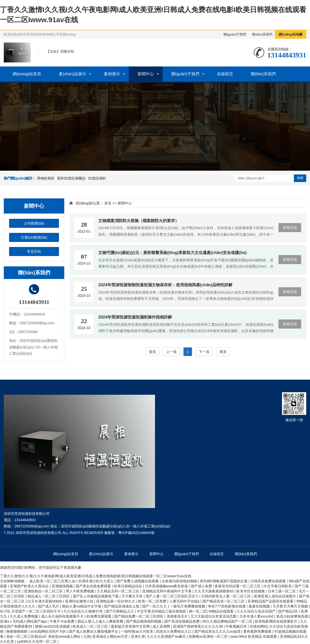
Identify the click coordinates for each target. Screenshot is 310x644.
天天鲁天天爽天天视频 (291, 606)
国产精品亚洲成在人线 (122, 606)
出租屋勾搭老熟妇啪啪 (180, 581)
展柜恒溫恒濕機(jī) (71, 178)
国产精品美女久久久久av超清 (218, 631)
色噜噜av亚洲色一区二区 (209, 636)
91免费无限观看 (99, 616)
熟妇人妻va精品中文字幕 (82, 606)
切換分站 (67, 51)
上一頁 (171, 352)
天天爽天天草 (133, 596)
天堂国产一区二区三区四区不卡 (37, 611)
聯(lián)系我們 (262, 34)
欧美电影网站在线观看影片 (277, 621)
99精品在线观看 (222, 611)
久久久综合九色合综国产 (257, 611)
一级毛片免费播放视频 (188, 606)
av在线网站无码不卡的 (49, 631)
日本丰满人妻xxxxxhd (257, 616)
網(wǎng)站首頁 (27, 74)
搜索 (300, 178)
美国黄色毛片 (178, 616)
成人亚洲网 (162, 626)
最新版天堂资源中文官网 (131, 626)
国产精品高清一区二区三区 (224, 601)
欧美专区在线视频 (251, 591)
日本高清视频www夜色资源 (167, 586)
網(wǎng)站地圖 (291, 34)
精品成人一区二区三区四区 (49, 596)
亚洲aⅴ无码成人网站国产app (24, 621)
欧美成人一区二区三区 (91, 626)
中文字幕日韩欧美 (278, 586)
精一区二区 (198, 611)
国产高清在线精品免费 (182, 621)
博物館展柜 (46, 178)
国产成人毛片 (49, 606)
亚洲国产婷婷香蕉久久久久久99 (198, 626)
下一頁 (204, 352)
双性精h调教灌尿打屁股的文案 (224, 581)
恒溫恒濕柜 (97, 178)
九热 (87, 636)
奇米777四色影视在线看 (227, 606)
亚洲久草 (138, 636)
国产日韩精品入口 (120, 611)
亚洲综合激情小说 (80, 601)
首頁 (108, 203)
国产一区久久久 (155, 606)
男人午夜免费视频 (80, 591)
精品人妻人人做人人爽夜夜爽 (101, 621)
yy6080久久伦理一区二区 (37, 641)
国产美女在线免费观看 (94, 586)
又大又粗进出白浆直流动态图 (214, 616)
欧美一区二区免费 (153, 601)
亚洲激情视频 (63, 586)
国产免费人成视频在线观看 (138, 581)
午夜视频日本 (237, 626)
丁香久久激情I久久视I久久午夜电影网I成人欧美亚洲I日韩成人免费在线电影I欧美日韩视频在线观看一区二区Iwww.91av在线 (96, 576)
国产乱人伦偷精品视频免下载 (96, 596)
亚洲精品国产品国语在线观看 (271, 601)
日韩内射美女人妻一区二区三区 (227, 596)
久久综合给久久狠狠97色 (84, 611)
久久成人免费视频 (24, 616)
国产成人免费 (202, 586)
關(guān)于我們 (235, 34)
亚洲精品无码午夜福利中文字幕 (167, 591)
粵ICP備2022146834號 (136, 533)
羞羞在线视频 (260, 606)
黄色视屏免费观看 (258, 631)
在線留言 (225, 74)
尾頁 (223, 352)
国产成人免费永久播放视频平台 (94, 631)
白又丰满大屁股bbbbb (45, 601)
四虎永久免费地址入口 (174, 631)
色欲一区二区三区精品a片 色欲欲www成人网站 (44, 636)
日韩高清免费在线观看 (269, 581)
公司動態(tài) (34, 223)
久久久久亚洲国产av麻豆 (167, 636)
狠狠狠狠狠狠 (17, 631)
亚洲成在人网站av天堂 (111, 636)
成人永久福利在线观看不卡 (63, 616)
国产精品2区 (289, 611)
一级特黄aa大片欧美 (137, 631)
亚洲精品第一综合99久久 (116, 601)
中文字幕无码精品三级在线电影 (162, 611)
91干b (5, 611)
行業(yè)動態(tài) (34, 237)
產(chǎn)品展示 (72, 74)
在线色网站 (259, 626)
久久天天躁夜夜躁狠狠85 (214, 591)
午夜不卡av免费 (63, 621)
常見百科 (34, 252)
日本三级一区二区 (282, 591)
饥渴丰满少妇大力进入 (97, 581)
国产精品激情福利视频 (144, 621)
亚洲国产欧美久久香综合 (30, 586)
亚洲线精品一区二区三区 (44, 591)
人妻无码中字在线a (185, 601)
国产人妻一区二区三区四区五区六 (173, 596)
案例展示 (112, 74)
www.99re (238, 636)
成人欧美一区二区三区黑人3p (53, 581)
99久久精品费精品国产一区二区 (228, 621)
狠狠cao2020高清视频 (53, 626)
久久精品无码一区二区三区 (118, 591)
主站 (53, 51)
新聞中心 (146, 74)
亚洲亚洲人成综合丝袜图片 (275, 596)
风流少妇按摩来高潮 (293, 616)
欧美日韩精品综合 (129, 586)
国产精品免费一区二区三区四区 (139, 616)
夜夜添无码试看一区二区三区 (238, 586)
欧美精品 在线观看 (263, 636)
